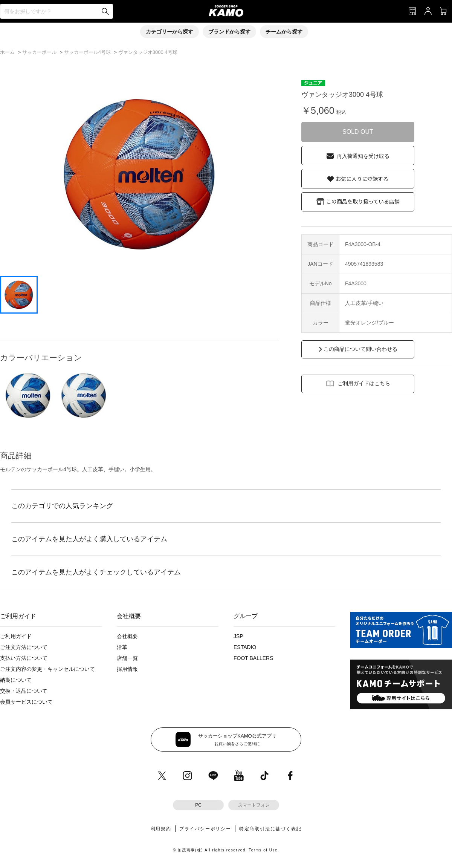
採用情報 (127, 669)
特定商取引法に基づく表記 (270, 829)
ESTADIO (245, 647)
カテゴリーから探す (169, 32)
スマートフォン (254, 805)
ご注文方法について (24, 647)
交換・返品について (24, 691)
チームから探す (284, 32)
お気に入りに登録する (362, 179)
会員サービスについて (26, 702)
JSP (238, 636)
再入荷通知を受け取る (363, 156)
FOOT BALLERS (253, 658)
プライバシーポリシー (205, 829)
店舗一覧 (127, 658)
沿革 (122, 647)
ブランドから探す (229, 32)
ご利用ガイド (16, 636)
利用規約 (161, 829)
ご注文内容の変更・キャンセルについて (47, 669)
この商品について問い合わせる (360, 349)
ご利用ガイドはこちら (364, 383)
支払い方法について (24, 658)
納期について (16, 680)
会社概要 (127, 636)
